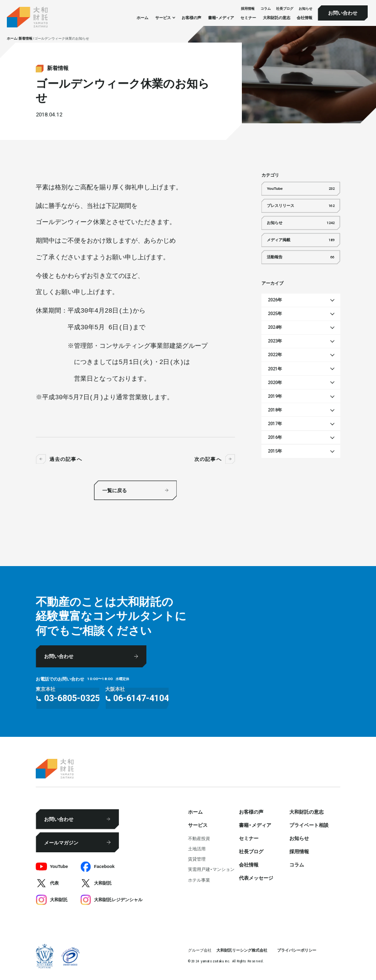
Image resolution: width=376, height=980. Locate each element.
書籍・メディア (221, 18)
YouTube (301, 189)
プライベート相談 (309, 825)
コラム (266, 8)
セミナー (248, 18)
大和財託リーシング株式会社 (242, 950)
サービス (198, 825)
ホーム (142, 18)
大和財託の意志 (277, 18)
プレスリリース (301, 206)
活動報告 (301, 257)
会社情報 (305, 18)
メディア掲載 (301, 240)
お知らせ (305, 8)
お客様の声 (191, 18)
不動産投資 (199, 838)
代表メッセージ (256, 877)
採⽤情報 (248, 8)
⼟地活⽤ (197, 849)
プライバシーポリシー (297, 950)
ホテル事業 (199, 880)
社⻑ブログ (285, 8)
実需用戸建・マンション (211, 869)
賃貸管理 (197, 859)
